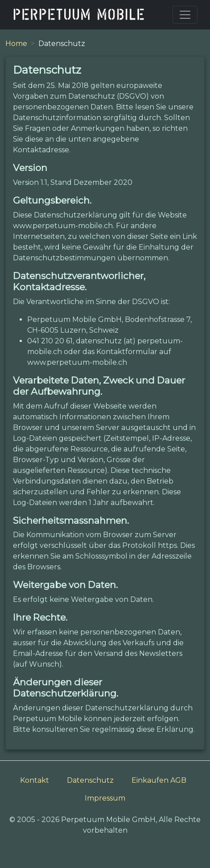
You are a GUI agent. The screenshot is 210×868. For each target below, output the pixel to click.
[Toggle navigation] (185, 15)
